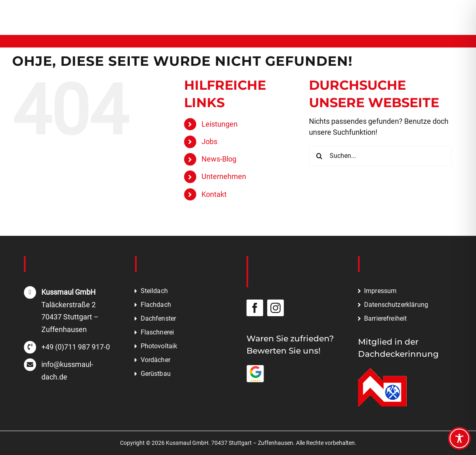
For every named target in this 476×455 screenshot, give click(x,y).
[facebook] (255, 308)
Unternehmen (224, 176)
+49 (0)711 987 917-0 (76, 347)
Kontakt (214, 194)
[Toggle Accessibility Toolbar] (459, 438)
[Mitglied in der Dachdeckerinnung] (382, 372)
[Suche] (319, 156)
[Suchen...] (380, 156)
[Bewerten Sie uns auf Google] (255, 368)
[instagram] (276, 308)
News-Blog (219, 159)
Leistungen (220, 124)
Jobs (209, 141)
